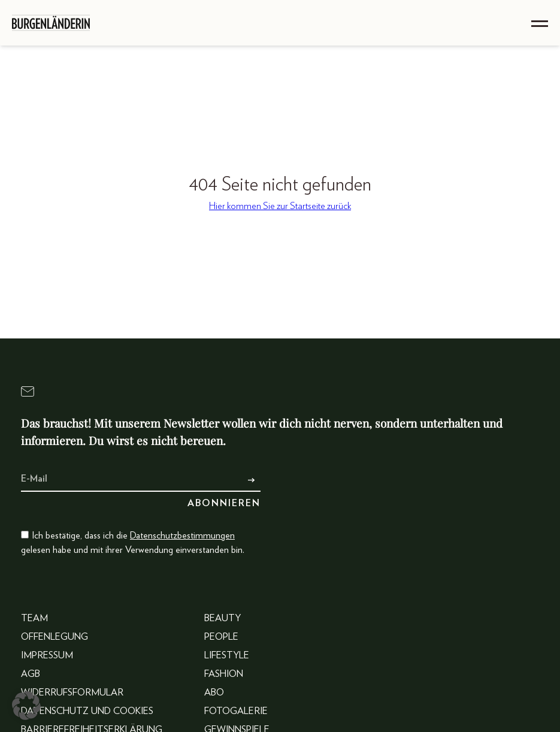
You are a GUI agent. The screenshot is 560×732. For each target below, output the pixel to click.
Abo (214, 692)
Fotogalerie (236, 711)
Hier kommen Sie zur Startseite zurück (280, 206)
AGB (31, 674)
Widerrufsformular (72, 692)
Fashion (224, 674)
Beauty (223, 618)
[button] (26, 706)
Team (34, 618)
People (221, 637)
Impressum (47, 655)
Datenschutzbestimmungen (182, 536)
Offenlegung (55, 637)
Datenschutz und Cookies (87, 711)
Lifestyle (227, 655)
